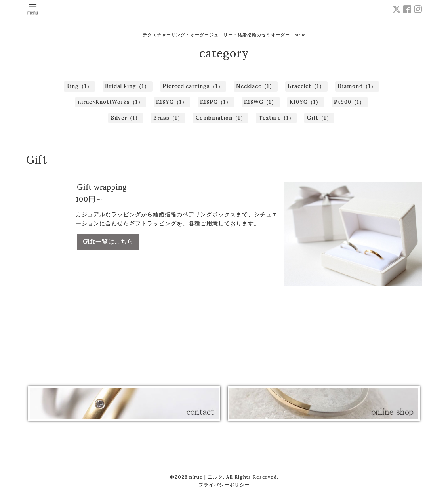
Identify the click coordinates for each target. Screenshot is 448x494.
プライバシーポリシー (224, 485)
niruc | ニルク (206, 477)
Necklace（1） (255, 86)
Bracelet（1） (306, 86)
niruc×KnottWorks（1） (111, 102)
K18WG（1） (260, 102)
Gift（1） (319, 118)
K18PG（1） (216, 102)
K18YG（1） (172, 102)
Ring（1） (79, 86)
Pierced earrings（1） (193, 86)
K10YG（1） (305, 102)
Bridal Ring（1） (127, 86)
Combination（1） (221, 118)
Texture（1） (276, 118)
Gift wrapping (102, 187)
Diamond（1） (357, 86)
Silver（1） (126, 118)
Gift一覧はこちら (108, 241)
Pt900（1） (349, 102)
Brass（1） (168, 118)
